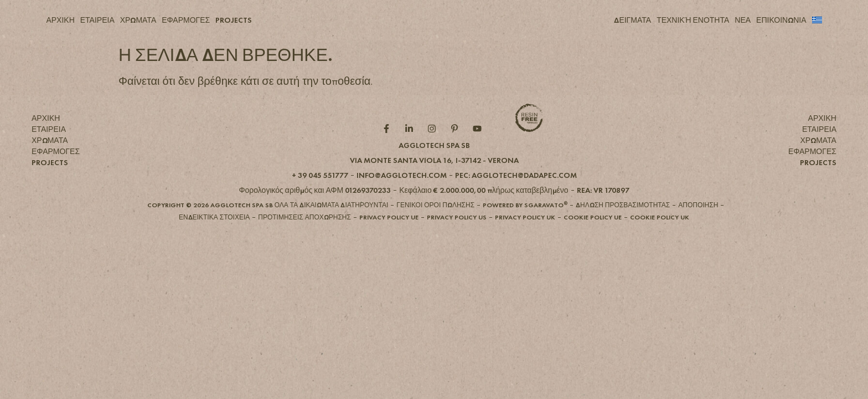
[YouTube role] (480, 147)
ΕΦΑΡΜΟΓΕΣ (186, 20)
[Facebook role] (389, 147)
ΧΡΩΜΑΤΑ (138, 20)
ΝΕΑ (743, 20)
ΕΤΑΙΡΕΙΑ (97, 20)
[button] (434, 178)
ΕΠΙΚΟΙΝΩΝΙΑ (781, 20)
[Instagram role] (434, 147)
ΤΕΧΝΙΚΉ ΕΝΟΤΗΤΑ (693, 20)
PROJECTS (234, 20)
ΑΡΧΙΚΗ (60, 20)
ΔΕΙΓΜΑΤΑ (632, 20)
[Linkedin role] (412, 147)
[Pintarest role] (457, 147)
